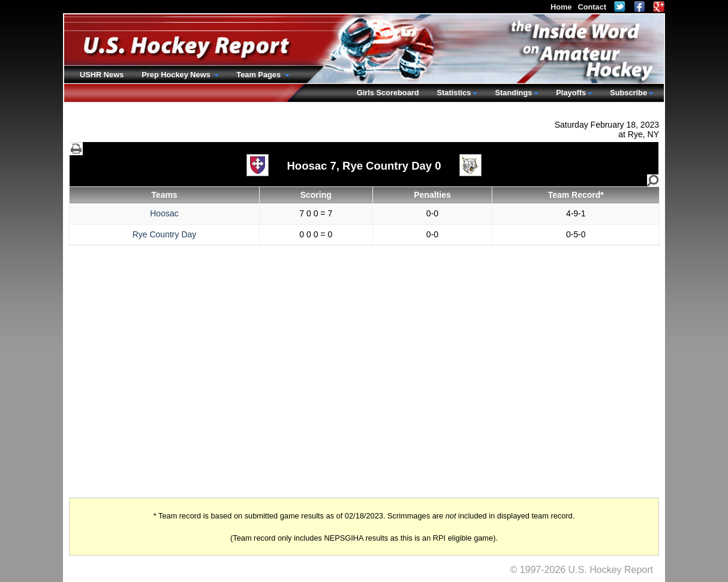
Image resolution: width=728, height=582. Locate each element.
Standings (513, 93)
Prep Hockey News (177, 75)
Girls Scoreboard (388, 93)
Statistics (454, 93)
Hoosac (164, 213)
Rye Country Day (165, 234)
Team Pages (259, 75)
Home (561, 7)
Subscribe (628, 93)
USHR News (102, 75)
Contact (592, 7)
